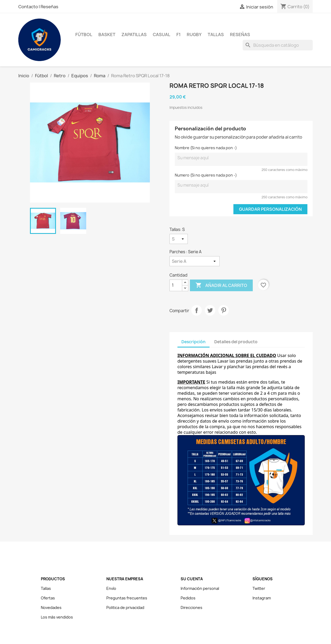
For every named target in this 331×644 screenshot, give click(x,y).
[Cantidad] (176, 285)
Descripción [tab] (193, 342)
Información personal (200, 588)
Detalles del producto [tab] (236, 342)
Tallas (216, 35)
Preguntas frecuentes (127, 598)
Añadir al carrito (221, 285)
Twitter (259, 588)
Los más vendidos (57, 617)
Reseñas (49, 7)
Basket (107, 35)
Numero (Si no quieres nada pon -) (206, 175)
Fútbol (84, 35)
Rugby (194, 35)
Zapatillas (134, 35)
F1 (178, 35)
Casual (162, 35)
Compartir (197, 310)
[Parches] (195, 261)
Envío (111, 588)
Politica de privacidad (125, 607)
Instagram (262, 598)
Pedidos (188, 598)
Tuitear (210, 310)
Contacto (29, 7)
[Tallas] (179, 239)
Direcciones (191, 607)
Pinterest (224, 310)
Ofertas (48, 598)
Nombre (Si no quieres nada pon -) (206, 148)
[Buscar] (278, 45)
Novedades (51, 607)
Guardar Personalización (270, 209)
